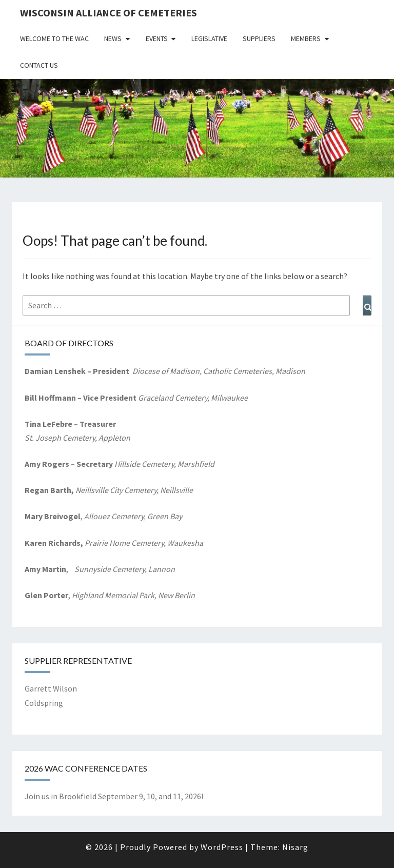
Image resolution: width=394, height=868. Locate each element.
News (113, 38)
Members (306, 38)
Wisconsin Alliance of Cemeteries (109, 13)
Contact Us (39, 65)
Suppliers (259, 38)
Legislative (209, 38)
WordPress (222, 847)
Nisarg (295, 847)
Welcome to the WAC (54, 38)
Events (157, 38)
